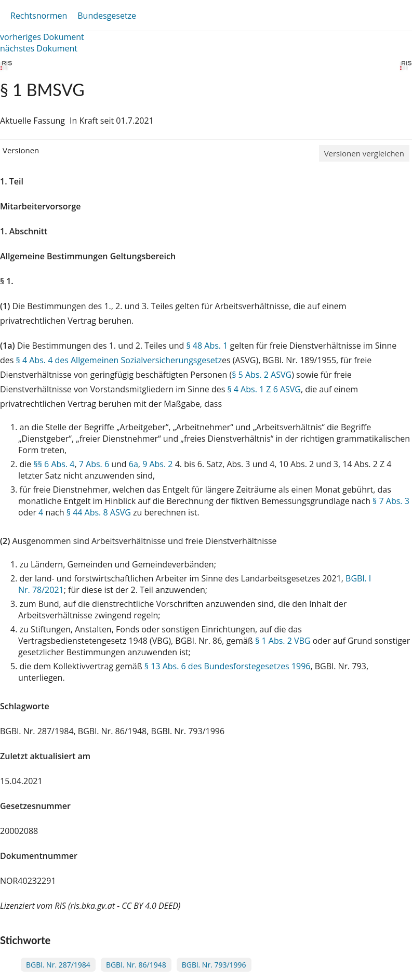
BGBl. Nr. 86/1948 (136, 965)
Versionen (21, 150)
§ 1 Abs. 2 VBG (283, 641)
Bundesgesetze (107, 16)
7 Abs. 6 (94, 464)
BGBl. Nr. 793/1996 (214, 965)
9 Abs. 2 (157, 464)
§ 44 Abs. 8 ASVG (99, 512)
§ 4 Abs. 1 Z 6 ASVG (264, 389)
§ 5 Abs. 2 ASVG (262, 375)
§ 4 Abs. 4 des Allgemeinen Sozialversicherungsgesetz (119, 360)
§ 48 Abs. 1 (207, 346)
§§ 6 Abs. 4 (54, 464)
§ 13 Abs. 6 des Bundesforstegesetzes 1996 (228, 666)
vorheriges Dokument (42, 37)
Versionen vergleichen (364, 153)
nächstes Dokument (39, 48)
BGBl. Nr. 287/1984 (58, 965)
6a (134, 464)
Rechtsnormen (39, 16)
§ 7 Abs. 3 (391, 501)
